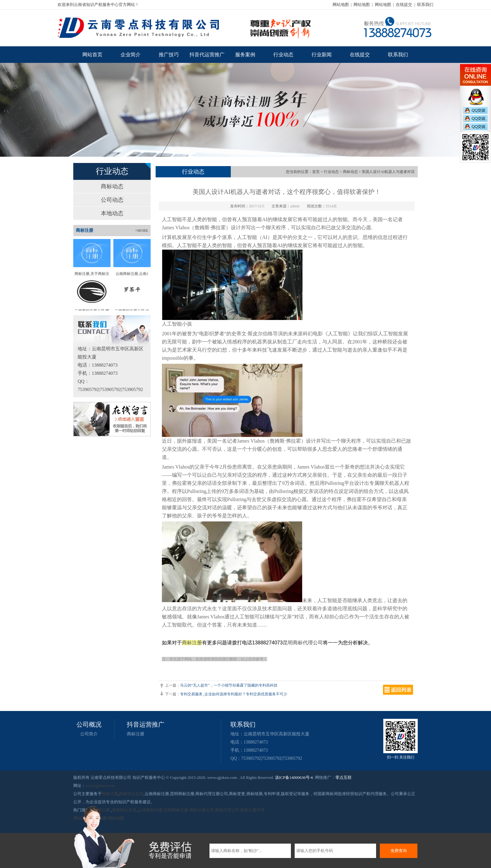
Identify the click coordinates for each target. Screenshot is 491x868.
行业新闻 (322, 55)
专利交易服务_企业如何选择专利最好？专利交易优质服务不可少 (234, 694)
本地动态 (112, 213)
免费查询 (399, 851)
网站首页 (92, 55)
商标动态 (112, 186)
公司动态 (112, 200)
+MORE (142, 231)
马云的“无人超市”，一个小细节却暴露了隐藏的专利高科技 (229, 685)
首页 (316, 172)
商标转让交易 (131, 794)
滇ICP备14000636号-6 (294, 777)
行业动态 (283, 55)
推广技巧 (169, 55)
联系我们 (425, 5)
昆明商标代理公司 (303, 643)
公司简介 (89, 734)
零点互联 (344, 777)
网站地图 (341, 5)
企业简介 (131, 55)
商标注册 (192, 643)
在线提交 (404, 5)
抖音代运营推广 (207, 55)
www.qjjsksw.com (100, 786)
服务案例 (245, 55)
